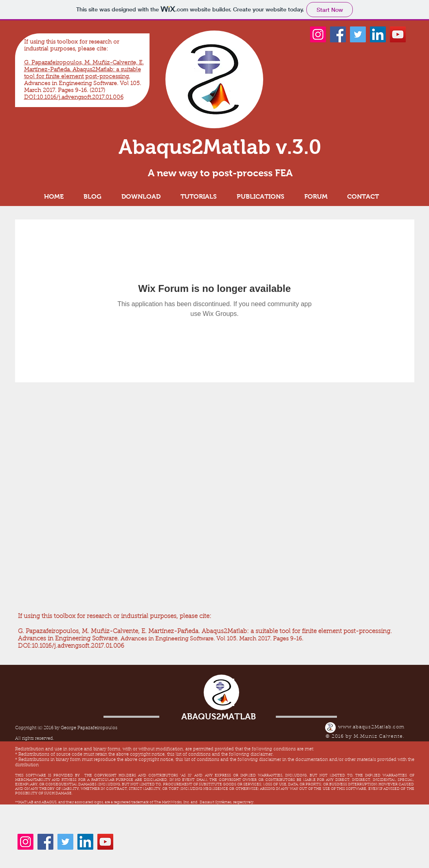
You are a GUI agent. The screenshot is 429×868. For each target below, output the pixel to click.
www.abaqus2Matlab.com (371, 727)
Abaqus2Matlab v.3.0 (220, 147)
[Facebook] (338, 34)
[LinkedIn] (378, 34)
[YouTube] (398, 34)
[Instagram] (318, 34)
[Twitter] (358, 34)
